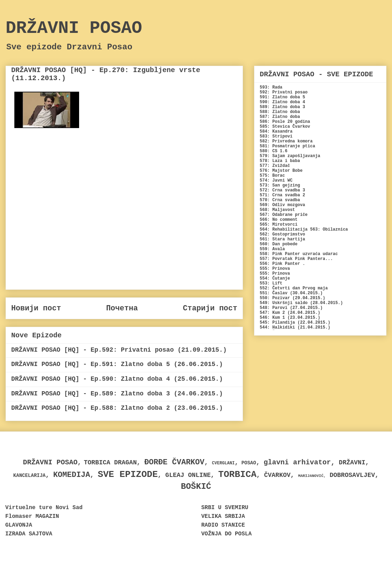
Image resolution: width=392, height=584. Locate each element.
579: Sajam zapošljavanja (290, 156)
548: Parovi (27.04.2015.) (291, 308)
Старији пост (210, 308)
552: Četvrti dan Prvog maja (294, 288)
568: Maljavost (277, 210)
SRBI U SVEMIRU (225, 508)
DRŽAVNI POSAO (74, 28)
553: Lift (271, 283)
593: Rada (271, 87)
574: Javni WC (276, 181)
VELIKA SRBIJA (223, 516)
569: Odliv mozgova (282, 205)
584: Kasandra (276, 132)
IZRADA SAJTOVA (29, 534)
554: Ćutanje (275, 279)
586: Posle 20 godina (285, 122)
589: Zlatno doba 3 (282, 107)
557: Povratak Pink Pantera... (296, 259)
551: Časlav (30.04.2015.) (291, 293)
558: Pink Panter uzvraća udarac (299, 254)
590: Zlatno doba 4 (282, 102)
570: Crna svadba (280, 200)
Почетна (122, 308)
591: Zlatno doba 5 (282, 97)
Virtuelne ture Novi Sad (44, 508)
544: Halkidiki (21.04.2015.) (295, 328)
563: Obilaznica (329, 230)
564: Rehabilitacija (284, 230)
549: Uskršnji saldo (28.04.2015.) (301, 303)
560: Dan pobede (279, 244)
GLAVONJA (19, 525)
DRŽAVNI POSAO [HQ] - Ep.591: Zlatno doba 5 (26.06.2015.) (117, 364)
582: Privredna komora (286, 141)
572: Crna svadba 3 (282, 190)
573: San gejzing (280, 185)
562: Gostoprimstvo (282, 234)
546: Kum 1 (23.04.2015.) (290, 318)
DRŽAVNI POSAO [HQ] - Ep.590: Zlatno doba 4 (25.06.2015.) (117, 379)
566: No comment (279, 220)
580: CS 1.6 (274, 151)
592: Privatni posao (284, 92)
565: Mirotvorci (279, 225)
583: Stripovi (276, 136)
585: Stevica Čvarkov (285, 127)
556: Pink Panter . (282, 264)
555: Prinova (275, 269)
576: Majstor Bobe (281, 171)
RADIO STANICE (223, 525)
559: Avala (272, 249)
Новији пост (36, 308)
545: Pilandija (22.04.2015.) (295, 323)
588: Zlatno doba (280, 112)
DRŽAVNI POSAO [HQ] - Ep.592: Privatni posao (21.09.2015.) (119, 350)
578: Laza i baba (280, 161)
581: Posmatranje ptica (287, 146)
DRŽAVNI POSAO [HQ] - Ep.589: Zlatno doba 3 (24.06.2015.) (117, 394)
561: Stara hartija (282, 239)
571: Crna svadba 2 (282, 195)
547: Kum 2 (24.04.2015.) (290, 313)
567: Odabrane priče (284, 215)
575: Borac (272, 176)
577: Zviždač (275, 166)
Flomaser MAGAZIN (32, 516)
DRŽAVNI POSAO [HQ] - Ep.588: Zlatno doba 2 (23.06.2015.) (117, 408)
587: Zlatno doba (280, 117)
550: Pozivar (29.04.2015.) (292, 298)
